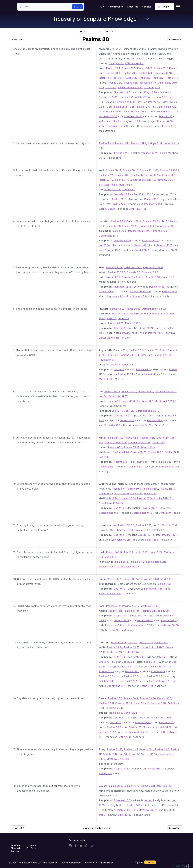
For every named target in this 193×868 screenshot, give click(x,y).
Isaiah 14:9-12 (114, 267)
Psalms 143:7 (150, 221)
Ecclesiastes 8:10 (109, 567)
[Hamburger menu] (178, 7)
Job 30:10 (148, 416)
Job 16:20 (163, 438)
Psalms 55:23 (126, 525)
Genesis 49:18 (164, 73)
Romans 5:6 (158, 231)
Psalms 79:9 (130, 73)
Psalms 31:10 (106, 671)
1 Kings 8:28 (150, 92)
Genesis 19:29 (150, 272)
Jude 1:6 (111, 318)
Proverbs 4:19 (138, 314)
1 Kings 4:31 (116, 63)
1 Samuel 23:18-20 (166, 391)
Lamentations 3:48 (116, 443)
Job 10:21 (147, 328)
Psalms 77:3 (119, 204)
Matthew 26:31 (147, 810)
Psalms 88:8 (115, 786)
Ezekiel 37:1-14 (146, 498)
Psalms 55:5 (106, 676)
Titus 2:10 (145, 78)
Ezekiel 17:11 (172, 452)
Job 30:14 (138, 754)
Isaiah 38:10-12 (133, 267)
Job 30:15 (151, 754)
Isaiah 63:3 (128, 401)
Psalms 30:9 (134, 221)
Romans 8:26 (165, 121)
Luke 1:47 (118, 78)
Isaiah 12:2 (105, 78)
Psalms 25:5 (120, 107)
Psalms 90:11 (106, 703)
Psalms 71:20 (130, 333)
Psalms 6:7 (142, 462)
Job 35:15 (144, 535)
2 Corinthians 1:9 (163, 226)
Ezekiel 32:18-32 (153, 267)
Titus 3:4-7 (172, 78)
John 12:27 (135, 209)
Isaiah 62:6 (164, 83)
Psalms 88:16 (112, 277)
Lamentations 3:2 (158, 314)
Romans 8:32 (159, 703)
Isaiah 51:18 (123, 810)
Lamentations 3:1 (154, 374)
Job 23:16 (166, 718)
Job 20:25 (128, 662)
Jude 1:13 (123, 318)
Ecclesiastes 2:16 (156, 562)
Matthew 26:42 (133, 116)
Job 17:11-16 (146, 642)
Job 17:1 (170, 194)
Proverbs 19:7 (112, 425)
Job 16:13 (125, 754)
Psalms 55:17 (131, 447)
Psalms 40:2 (116, 309)
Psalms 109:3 (122, 769)
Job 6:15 (149, 800)
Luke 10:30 (171, 250)
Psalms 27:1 (113, 68)
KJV (102, 7)
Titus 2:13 (158, 78)
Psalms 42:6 (143, 107)
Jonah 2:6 (146, 226)
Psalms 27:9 (128, 68)
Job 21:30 (159, 525)
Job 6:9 (143, 277)
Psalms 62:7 (161, 68)
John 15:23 (105, 406)
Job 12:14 (117, 411)
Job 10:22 (142, 552)
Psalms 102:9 (148, 438)
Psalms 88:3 (122, 620)
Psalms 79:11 (106, 143)
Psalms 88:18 (112, 391)
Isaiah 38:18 (114, 226)
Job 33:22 (128, 189)
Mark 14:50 (105, 379)
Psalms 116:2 (139, 112)
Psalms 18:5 (119, 199)
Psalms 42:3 (131, 438)
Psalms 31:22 (129, 277)
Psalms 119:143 (153, 204)
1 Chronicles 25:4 (140, 97)
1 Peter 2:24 (145, 355)
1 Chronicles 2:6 (134, 63)
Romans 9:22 (142, 530)
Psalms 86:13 (133, 309)
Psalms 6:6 (120, 462)
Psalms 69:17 (148, 611)
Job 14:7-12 (113, 498)
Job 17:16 (104, 245)
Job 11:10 (154, 277)
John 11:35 (158, 443)
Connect (146, 7)
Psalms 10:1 (121, 616)
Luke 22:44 (113, 121)
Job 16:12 (112, 754)
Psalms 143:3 (122, 175)
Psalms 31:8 (127, 420)
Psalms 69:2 (143, 369)
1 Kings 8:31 (155, 143)
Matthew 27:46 (149, 606)
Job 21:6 (151, 662)
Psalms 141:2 (139, 143)
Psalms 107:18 (113, 189)
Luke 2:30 (131, 78)
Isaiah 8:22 (156, 552)
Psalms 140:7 (146, 73)
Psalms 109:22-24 (139, 231)
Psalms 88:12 (107, 291)
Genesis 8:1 (133, 272)
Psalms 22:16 (115, 749)
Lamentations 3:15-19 (142, 180)
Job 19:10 (119, 589)
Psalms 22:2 (115, 83)
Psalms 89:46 (145, 620)
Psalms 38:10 (114, 438)
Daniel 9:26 (131, 713)
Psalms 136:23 (117, 272)
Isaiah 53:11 (121, 180)
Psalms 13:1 (115, 611)
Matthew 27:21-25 (165, 401)
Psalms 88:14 (113, 170)
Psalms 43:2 (114, 606)
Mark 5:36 (150, 494)
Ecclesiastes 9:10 (142, 513)
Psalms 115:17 (150, 489)
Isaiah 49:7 (114, 401)
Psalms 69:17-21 (169, 170)
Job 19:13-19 (106, 396)
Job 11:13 (104, 457)
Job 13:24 (163, 611)
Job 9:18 (119, 369)
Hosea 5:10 (105, 773)
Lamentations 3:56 (152, 589)
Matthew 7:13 (125, 530)
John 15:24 (120, 406)
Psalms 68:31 (138, 452)
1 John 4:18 (146, 686)
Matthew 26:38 (108, 116)
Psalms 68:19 (114, 73)
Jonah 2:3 (118, 296)
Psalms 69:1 (146, 749)
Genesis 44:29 (122, 194)
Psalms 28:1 (118, 221)
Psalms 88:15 (130, 170)
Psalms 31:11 (129, 391)
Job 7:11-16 (158, 647)
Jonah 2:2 (166, 112)
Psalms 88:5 (121, 562)
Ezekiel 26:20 (107, 209)
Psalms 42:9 (135, 467)
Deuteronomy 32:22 (154, 309)
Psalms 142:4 (155, 420)
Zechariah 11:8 (145, 401)
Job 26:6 (119, 508)
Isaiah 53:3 (169, 175)
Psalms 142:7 (164, 245)
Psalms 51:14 (145, 68)
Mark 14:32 (166, 116)
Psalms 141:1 (122, 143)
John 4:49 (165, 513)
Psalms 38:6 (106, 467)
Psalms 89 (175, 39)
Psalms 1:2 (154, 102)
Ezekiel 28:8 (142, 250)
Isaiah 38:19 (122, 494)
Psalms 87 (17, 39)
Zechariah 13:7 (115, 652)
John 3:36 (112, 355)
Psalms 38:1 (120, 350)
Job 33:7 (115, 722)
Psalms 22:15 (132, 647)
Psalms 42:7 (113, 365)
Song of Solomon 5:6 (167, 467)
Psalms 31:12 (119, 231)
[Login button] (165, 7)
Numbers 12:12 (150, 240)
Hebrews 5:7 (145, 126)
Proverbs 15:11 (107, 530)
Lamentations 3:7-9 (148, 411)
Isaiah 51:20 (106, 681)
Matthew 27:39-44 (118, 759)
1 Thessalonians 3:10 (130, 87)
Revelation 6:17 (108, 360)
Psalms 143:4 (140, 175)
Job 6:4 (167, 350)
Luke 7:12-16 (164, 498)
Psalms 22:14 (115, 647)
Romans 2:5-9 (128, 355)
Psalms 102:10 (153, 350)
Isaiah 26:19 (129, 498)
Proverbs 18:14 (114, 625)
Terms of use (90, 863)
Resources (132, 7)
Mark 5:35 (136, 494)
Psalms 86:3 (131, 83)
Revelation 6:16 (163, 355)
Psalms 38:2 (131, 698)
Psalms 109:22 (155, 676)
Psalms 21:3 (164, 584)
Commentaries (115, 7)
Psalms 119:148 (150, 579)
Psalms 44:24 (131, 611)
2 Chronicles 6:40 (125, 102)
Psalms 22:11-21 (149, 170)
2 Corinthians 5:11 (115, 686)
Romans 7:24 (140, 296)
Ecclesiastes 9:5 (108, 513)
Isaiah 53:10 (106, 180)
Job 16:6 (104, 662)
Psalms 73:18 (144, 525)
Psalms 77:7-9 (131, 606)
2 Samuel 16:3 (122, 800)
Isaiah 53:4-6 (141, 703)
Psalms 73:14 (119, 642)
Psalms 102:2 (149, 153)
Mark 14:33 (110, 185)
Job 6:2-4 (155, 175)
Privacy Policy (106, 863)
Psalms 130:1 (133, 323)
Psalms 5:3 (115, 579)
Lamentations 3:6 (140, 291)
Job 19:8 (129, 411)
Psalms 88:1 (115, 447)
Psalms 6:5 (118, 489)
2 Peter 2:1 (158, 530)
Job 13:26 (147, 194)
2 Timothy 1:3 (152, 87)
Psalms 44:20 (121, 452)
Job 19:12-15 (164, 786)
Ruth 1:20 (119, 657)
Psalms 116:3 (156, 333)
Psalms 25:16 (157, 667)
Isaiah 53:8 (168, 277)
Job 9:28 (162, 657)
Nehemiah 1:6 (148, 83)
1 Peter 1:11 (168, 126)
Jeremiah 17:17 (128, 681)
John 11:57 (121, 396)
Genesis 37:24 (122, 328)
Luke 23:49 (125, 815)
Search (77, 7)
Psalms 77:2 (170, 107)
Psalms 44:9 (145, 616)
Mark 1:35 (166, 579)
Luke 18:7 (111, 87)
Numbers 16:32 (123, 92)
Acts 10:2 (135, 121)
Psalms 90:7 (136, 350)
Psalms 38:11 (147, 786)
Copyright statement (71, 863)
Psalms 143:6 (155, 452)
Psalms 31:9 (151, 199)
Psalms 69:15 (142, 245)
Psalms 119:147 (131, 579)
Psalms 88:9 (113, 112)
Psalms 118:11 (154, 769)
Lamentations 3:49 (139, 443)
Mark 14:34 (125, 185)
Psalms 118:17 (168, 489)
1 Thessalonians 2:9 (116, 126)
